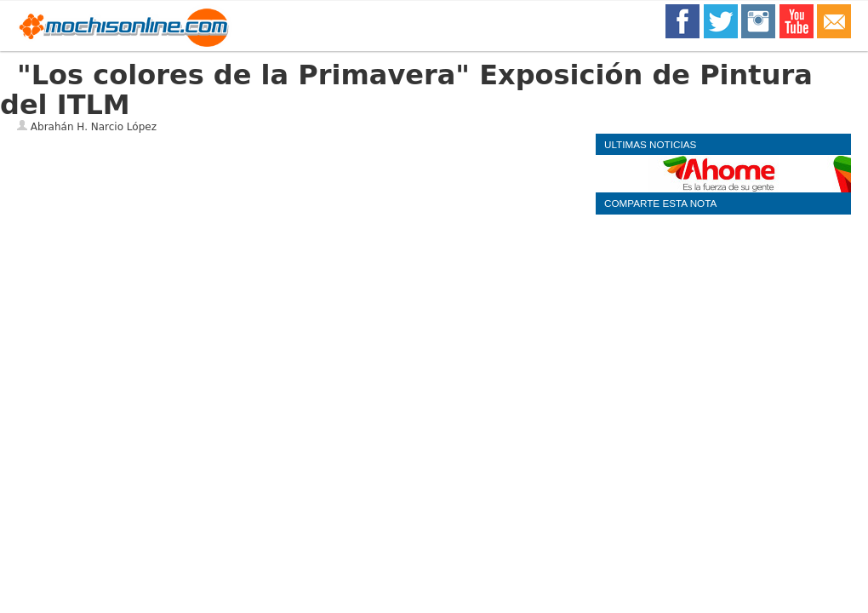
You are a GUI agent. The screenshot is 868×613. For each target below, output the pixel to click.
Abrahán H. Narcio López (94, 127)
